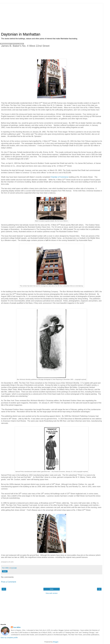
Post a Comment (9, 582)
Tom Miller (17, 627)
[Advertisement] (52, 17)
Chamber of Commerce (59, 177)
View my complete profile (9, 638)
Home (52, 589)
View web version (52, 593)
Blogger (56, 642)
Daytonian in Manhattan (21, 34)
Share (5, 571)
